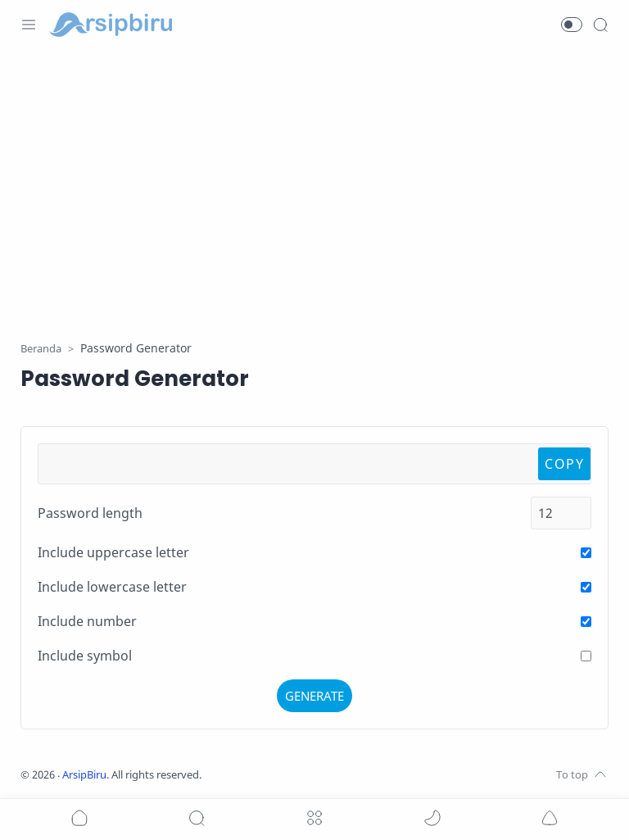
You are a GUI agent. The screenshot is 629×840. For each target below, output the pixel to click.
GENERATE (314, 696)
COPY (564, 464)
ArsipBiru (84, 775)
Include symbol (85, 656)
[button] (572, 25)
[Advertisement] (314, 184)
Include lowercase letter (112, 587)
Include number (87, 621)
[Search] (600, 25)
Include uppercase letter (113, 552)
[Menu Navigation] (29, 25)
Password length (90, 513)
